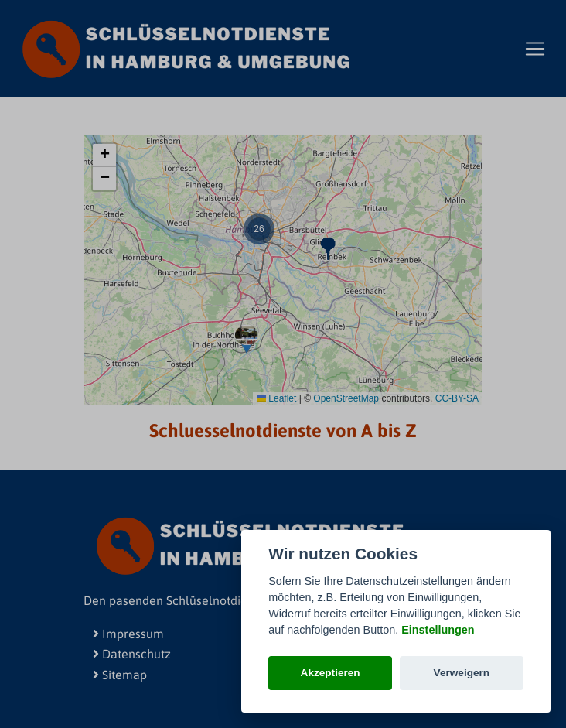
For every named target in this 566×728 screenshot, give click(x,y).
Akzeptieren (331, 673)
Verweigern (462, 673)
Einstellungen (438, 630)
